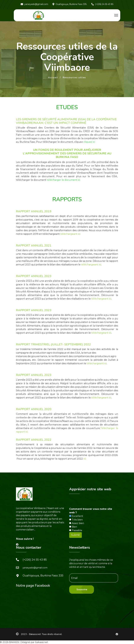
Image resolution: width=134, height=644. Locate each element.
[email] (94, 578)
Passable (76, 530)
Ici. (85, 459)
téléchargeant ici (70, 234)
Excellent (76, 516)
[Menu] (116, 15)
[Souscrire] (82, 590)
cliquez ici (89, 142)
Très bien (76, 520)
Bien (73, 527)
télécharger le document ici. (64, 180)
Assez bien (77, 523)
